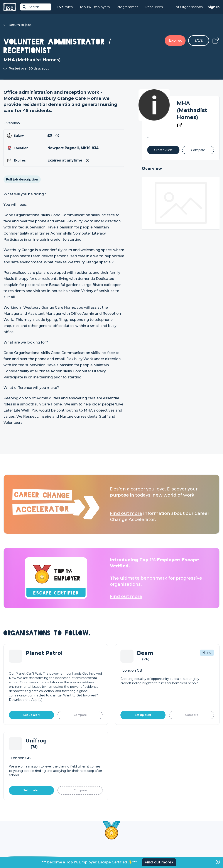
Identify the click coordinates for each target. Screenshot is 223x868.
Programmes (127, 7)
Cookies (57, 853)
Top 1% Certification (126, 825)
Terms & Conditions (16, 853)
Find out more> (159, 862)
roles (65, 7)
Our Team (173, 817)
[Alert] (163, 150)
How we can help (125, 810)
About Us (173, 810)
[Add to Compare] (198, 150)
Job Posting (121, 817)
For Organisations (188, 7)
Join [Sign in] (61, 810)
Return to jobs (18, 25)
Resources (154, 7)
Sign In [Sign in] (214, 7)
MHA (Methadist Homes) (192, 110)
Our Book (173, 825)
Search (31, 7)
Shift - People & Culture (129, 832)
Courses (64, 825)
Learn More (134, 708)
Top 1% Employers (95, 7)
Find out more (126, 513)
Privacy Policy (40, 853)
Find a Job (65, 817)
